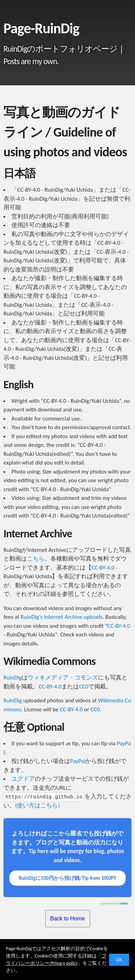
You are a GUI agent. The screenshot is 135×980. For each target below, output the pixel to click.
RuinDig (13, 678)
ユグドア (23, 779)
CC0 (84, 687)
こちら (36, 559)
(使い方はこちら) (37, 805)
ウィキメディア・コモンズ (63, 678)
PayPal (78, 761)
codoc (124, 903)
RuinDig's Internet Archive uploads (62, 617)
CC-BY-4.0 (103, 568)
